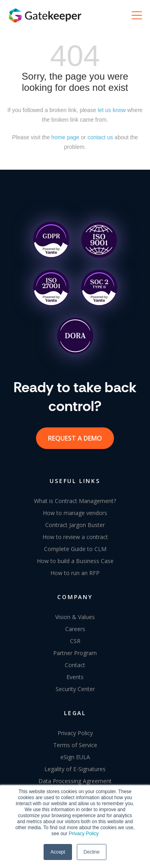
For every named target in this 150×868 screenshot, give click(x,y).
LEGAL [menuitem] (75, 713)
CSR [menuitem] (75, 641)
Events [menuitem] (75, 677)
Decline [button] (92, 852)
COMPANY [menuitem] (75, 597)
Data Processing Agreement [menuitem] (75, 781)
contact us (100, 137)
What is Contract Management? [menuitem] (75, 501)
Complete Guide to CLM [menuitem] (75, 549)
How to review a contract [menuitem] (75, 537)
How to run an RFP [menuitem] (75, 573)
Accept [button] (58, 852)
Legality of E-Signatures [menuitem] (75, 769)
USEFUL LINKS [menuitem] (75, 481)
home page (65, 137)
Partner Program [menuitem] (75, 653)
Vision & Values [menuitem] (75, 617)
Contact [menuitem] (75, 665)
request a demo (75, 438)
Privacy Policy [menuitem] (75, 733)
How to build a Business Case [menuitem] (75, 561)
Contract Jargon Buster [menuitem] (75, 525)
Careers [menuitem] (75, 629)
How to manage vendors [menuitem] (75, 513)
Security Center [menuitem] (75, 689)
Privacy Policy (84, 834)
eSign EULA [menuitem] (75, 757)
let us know (112, 110)
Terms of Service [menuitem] (75, 745)
